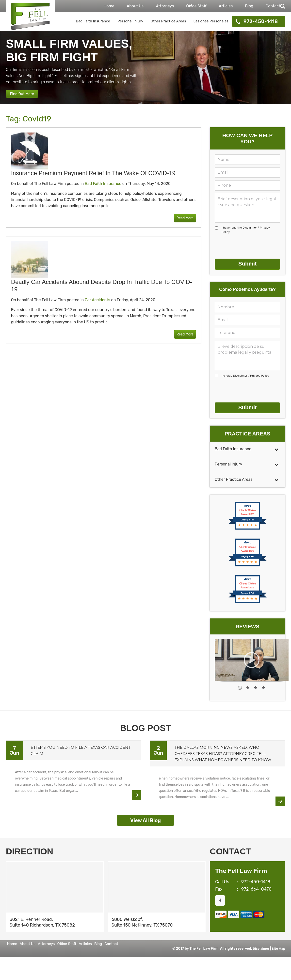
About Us (135, 6)
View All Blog (145, 826)
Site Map (278, 954)
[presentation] (252, 252)
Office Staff (196, 6)
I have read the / (246, 235)
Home (109, 6)
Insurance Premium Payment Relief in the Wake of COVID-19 (93, 179)
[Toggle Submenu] (276, 455)
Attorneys (165, 6)
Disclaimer (250, 233)
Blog (249, 6)
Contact (273, 6)
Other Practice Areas (168, 21)
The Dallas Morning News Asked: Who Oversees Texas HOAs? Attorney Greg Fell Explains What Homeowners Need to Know (223, 759)
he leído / (245, 381)
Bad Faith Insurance (93, 21)
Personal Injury (130, 21)
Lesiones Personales (211, 21)
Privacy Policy (260, 381)
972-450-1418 (261, 21)
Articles (226, 6)
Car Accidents (97, 306)
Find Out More (27, 97)
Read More (181, 224)
